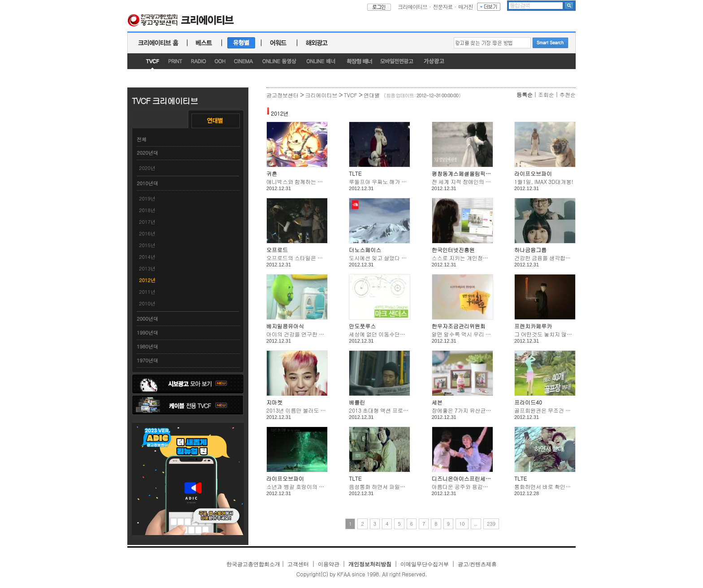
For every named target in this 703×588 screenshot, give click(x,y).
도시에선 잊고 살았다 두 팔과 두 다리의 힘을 (402, 258)
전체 (142, 139)
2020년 (147, 168)
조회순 (546, 94)
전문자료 (443, 7)
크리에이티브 (412, 7)
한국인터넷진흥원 (453, 250)
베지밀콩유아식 (285, 326)
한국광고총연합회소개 (253, 564)
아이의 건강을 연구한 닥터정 (301, 334)
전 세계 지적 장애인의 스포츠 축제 (473, 181)
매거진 (466, 7)
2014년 (147, 257)
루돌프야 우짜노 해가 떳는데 (383, 181)
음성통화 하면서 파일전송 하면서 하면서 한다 (403, 486)
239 (491, 524)
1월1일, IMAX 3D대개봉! (544, 181)
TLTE (355, 173)
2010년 (147, 303)
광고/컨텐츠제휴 (477, 564)
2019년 (147, 198)
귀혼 (272, 173)
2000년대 (148, 319)
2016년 (147, 233)
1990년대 (148, 333)
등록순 (525, 94)
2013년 (147, 268)
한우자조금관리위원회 (459, 326)
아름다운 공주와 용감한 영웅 (466, 486)
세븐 (437, 402)
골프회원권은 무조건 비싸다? (549, 410)
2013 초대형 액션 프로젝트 (381, 410)
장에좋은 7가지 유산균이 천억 (468, 410)
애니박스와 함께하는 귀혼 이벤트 (306, 181)
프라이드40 (528, 402)
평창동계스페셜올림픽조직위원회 (472, 173)
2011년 (147, 292)
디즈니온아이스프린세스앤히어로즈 (475, 478)
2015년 (147, 245)
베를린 (357, 402)
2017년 (147, 222)
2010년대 (148, 183)
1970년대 (148, 360)
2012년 (147, 280)
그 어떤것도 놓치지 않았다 (546, 334)
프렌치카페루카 (533, 326)
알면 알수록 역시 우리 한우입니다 (472, 334)
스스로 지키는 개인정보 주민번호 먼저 (477, 258)
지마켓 (274, 402)
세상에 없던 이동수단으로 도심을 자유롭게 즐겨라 (409, 334)
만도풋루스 (362, 326)
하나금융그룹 (530, 250)
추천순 (568, 94)
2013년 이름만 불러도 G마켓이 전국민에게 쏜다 (324, 410)
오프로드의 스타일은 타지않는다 (305, 258)
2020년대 (148, 153)
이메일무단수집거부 (425, 564)
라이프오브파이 (533, 173)
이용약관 (329, 564)
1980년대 (148, 346)
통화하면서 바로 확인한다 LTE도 (553, 486)
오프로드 (277, 250)
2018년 (147, 210)
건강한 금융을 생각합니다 (545, 258)
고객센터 (298, 564)
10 (462, 524)
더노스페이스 (365, 250)
